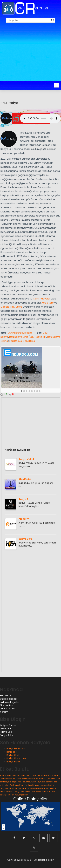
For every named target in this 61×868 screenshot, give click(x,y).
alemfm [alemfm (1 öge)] (3, 779)
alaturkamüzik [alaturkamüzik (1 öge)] (52, 775)
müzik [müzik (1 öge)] (11, 788)
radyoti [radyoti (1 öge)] (28, 792)
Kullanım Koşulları (10, 702)
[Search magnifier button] (53, 20)
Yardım (4, 712)
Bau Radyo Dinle (19, 337)
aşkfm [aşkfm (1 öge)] (32, 779)
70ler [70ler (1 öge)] (9, 775)
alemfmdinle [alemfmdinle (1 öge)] (13, 779)
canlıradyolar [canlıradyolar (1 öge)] (6, 782)
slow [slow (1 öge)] (38, 792)
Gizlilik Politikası (8, 699)
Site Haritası (7, 705)
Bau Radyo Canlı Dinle (22, 341)
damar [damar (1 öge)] (49, 782)
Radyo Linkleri (7, 709)
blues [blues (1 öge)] (53, 779)
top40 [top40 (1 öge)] (54, 792)
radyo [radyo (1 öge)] (2, 792)
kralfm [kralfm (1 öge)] (51, 785)
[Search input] (29, 20)
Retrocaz (12, 752)
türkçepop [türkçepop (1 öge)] (4, 795)
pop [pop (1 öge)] (47, 788)
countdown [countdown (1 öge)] (28, 782)
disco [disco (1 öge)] (55, 782)
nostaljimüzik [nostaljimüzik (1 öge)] (20, 788)
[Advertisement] (30, 56)
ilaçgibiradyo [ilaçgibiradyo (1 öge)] (33, 785)
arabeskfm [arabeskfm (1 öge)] (24, 779)
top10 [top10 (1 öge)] (43, 792)
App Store (48, 303)
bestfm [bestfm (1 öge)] (39, 779)
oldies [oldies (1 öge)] (29, 788)
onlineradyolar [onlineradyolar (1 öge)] (39, 788)
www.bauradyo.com (20, 333)
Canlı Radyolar (42, 299)
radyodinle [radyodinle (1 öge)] (20, 792)
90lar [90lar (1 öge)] (23, 775)
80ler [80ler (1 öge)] (14, 775)
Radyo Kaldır (7, 735)
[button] (21, 391)
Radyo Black (13, 762)
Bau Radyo (9, 103)
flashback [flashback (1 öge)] (14, 785)
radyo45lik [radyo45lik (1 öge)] (10, 792)
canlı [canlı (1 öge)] (58, 779)
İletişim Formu (8, 725)
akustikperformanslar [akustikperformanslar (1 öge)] (36, 775)
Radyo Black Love (16, 758)
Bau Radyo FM (38, 337)
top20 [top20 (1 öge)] (48, 792)
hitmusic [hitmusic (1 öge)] (23, 785)
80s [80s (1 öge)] (19, 775)
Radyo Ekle (6, 732)
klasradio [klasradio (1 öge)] (44, 785)
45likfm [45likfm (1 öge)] (3, 775)
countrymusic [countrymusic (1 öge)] (39, 782)
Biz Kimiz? (5, 696)
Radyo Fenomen (16, 749)
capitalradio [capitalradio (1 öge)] (17, 782)
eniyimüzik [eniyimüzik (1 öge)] (5, 785)
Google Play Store (11, 307)
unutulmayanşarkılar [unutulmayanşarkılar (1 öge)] (18, 795)
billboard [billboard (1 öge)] (46, 779)
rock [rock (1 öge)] (33, 792)
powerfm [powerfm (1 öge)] (53, 788)
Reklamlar (6, 729)
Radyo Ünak (13, 755)
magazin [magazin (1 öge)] (4, 788)
